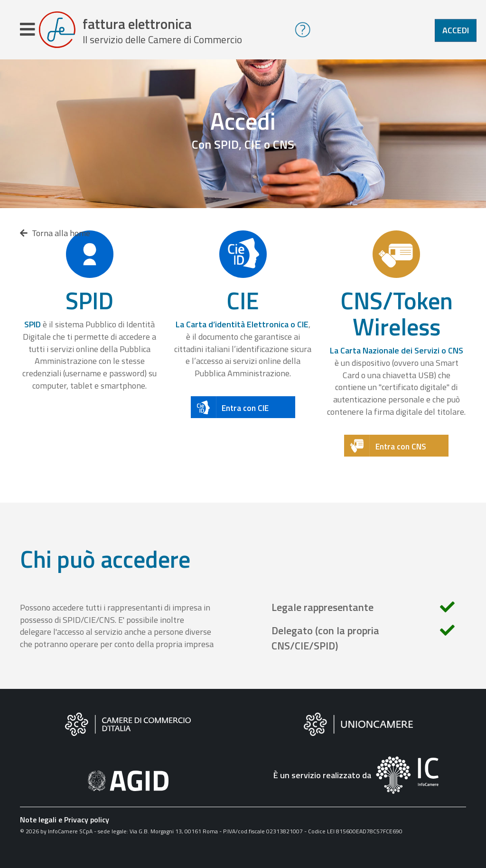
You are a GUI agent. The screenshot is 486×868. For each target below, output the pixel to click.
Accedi (456, 30)
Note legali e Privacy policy (65, 821)
